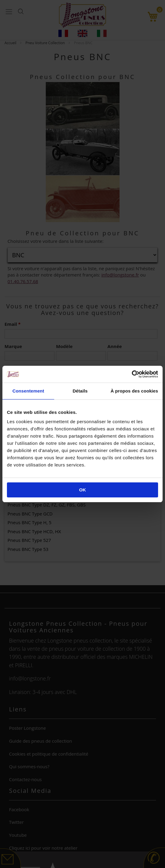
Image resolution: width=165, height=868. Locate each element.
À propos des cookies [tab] (134, 391)
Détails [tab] (80, 391)
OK (83, 490)
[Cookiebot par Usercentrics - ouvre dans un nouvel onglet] (132, 374)
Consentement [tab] (28, 391)
